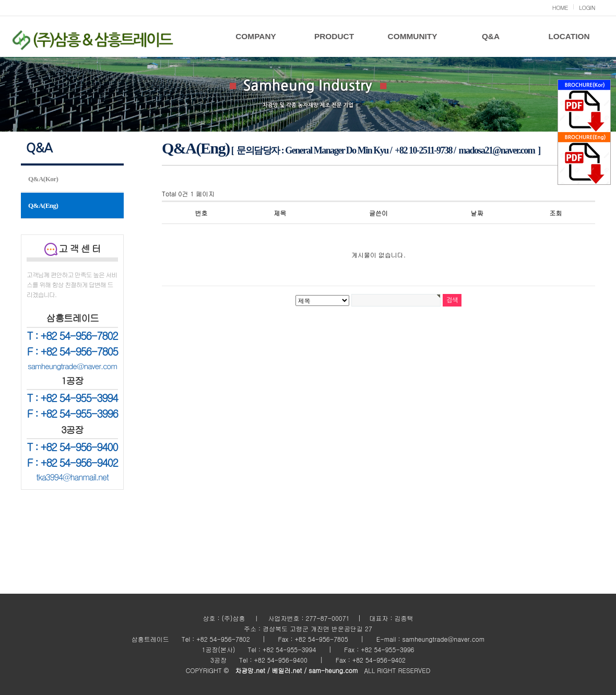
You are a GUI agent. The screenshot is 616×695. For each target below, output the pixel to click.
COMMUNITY (413, 36)
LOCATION (569, 36)
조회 (556, 213)
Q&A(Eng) (43, 205)
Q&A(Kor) (43, 179)
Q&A (491, 36)
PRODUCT (334, 36)
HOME (560, 8)
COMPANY (256, 36)
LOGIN (587, 8)
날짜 (477, 213)
